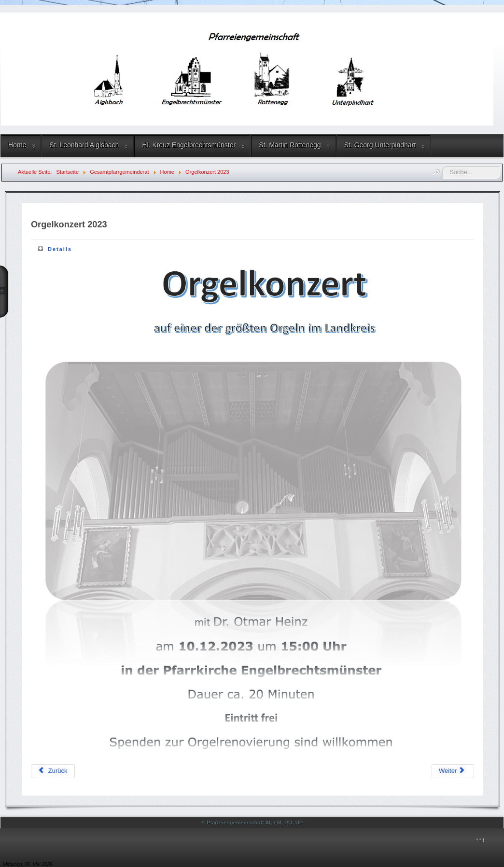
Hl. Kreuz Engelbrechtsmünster (189, 145)
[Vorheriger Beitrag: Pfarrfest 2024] (53, 771)
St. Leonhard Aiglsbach (84, 145)
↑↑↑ (480, 840)
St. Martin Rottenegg (290, 145)
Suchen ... (442, 166)
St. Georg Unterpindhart (380, 145)
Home (17, 145)
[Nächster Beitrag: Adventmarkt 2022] (453, 771)
